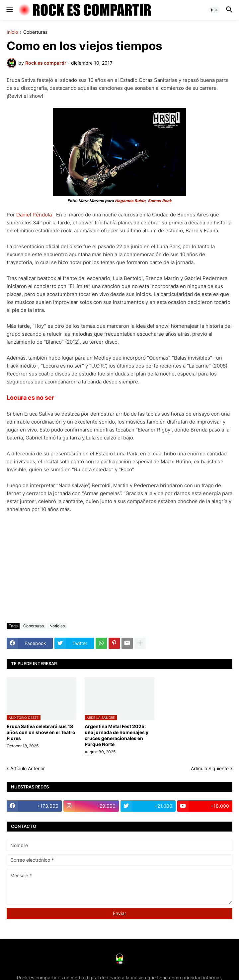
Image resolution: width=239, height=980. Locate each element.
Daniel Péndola (34, 215)
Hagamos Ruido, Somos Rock (143, 201)
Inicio (12, 32)
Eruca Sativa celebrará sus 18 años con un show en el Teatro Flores (41, 732)
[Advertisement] (119, 568)
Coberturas (35, 32)
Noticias (57, 626)
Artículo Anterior (28, 768)
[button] (9, 10)
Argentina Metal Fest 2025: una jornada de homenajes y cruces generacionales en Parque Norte (117, 735)
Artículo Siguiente (210, 768)
